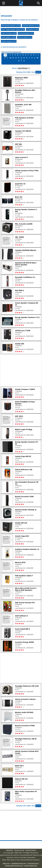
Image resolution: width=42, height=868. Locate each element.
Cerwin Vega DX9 (22, 536)
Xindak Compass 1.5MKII (25, 389)
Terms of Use (19, 850)
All (5, 55)
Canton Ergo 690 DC (23, 456)
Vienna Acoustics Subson (25, 699)
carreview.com (33, 863)
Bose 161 (19, 197)
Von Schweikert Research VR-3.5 (27, 483)
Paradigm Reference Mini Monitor (25, 91)
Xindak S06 (19, 344)
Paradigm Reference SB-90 (26, 739)
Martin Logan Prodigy (24, 429)
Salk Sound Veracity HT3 (25, 603)
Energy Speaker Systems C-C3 (27, 317)
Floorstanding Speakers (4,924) (11, 26)
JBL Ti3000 (19, 237)
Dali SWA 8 (19, 290)
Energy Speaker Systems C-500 (26, 210)
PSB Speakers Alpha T (24, 576)
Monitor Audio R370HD (24, 712)
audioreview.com (31, 866)
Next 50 (38, 72)
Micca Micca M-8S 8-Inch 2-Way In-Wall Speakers (26, 589)
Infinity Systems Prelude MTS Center (27, 752)
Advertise (10, 850)
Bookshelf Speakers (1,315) (31, 26)
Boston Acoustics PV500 (25, 726)
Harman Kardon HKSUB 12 (26, 510)
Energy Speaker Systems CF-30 (27, 443)
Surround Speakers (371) (26, 33)
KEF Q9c (19, 144)
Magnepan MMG (21, 78)
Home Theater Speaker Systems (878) (13, 29)
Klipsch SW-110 (21, 779)
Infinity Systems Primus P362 (27, 171)
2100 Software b (21, 616)
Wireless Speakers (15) (25, 37)
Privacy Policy (31, 850)
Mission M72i (20, 562)
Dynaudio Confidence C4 (25, 277)
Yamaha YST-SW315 (23, 131)
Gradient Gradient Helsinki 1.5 (27, 549)
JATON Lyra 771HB (23, 331)
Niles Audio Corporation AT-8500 (26, 792)
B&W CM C (19, 766)
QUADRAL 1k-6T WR (23, 105)
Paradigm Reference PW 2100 (27, 686)
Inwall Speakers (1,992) (9, 37)
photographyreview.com (14, 866)
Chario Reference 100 (24, 470)
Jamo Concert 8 (21, 157)
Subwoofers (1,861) (32, 29)
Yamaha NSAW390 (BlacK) (26, 250)
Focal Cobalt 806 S (22, 629)
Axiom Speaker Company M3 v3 (27, 304)
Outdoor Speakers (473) (9, 41)
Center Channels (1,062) (9, 33)
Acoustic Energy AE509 (24, 642)
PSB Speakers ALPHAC (24, 118)
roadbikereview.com (19, 863)
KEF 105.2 (19, 416)
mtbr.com (6, 863)
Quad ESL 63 (20, 184)
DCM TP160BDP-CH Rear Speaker (25, 403)
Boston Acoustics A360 (24, 496)
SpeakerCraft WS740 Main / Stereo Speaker (26, 264)
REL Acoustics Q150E (24, 224)
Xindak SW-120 (21, 523)
